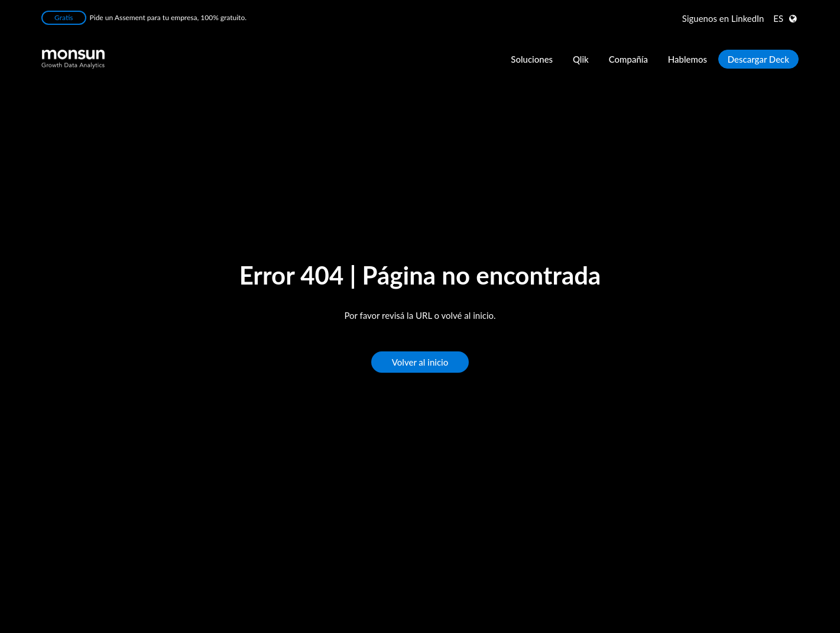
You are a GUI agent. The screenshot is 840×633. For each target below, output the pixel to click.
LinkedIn (723, 18)
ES (778, 18)
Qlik (581, 59)
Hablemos (687, 59)
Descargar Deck (758, 59)
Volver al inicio (420, 363)
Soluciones (532, 59)
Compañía (628, 59)
